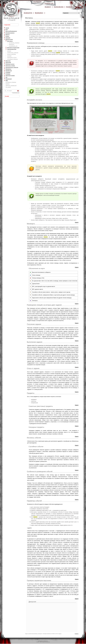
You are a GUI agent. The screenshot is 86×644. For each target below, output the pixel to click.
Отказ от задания (33, 368)
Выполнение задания (35, 342)
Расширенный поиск (16, 93)
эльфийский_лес (13, 46)
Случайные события (36, 447)
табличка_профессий (11, 85)
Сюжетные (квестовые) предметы (41, 406)
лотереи (9, 56)
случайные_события (12, 59)
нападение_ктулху (12, 57)
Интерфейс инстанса (34, 100)
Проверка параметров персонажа (39, 580)
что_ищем (8, 87)
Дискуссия (32, 602)
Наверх (77, 634)
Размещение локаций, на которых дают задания (44, 305)
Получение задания (34, 324)
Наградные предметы (36, 427)
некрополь (12, 44)
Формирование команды (36, 43)
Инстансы (29, 18)
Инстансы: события (34, 438)
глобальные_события (13, 53)
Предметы (31, 393)
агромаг (9, 51)
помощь (8, 84)
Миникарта (31, 224)
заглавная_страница (14, 43)
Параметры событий (34, 501)
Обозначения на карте (37, 268)
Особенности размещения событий (40, 471)
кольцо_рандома (11, 54)
